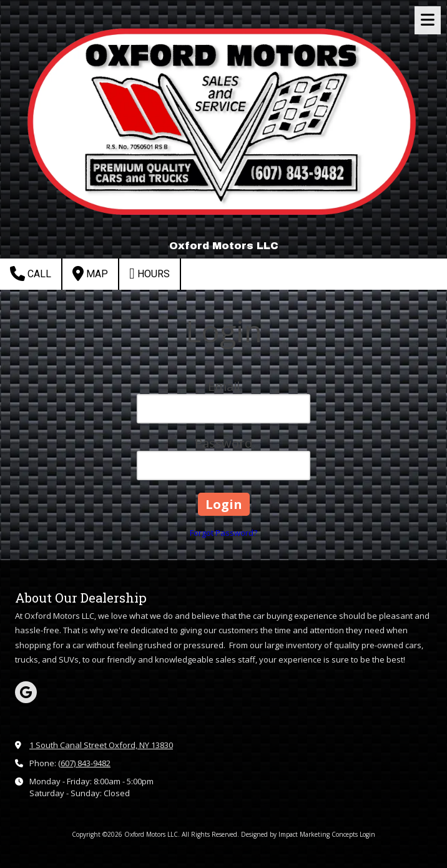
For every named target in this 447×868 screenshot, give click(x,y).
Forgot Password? (223, 533)
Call (31, 274)
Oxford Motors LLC (224, 246)
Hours (150, 274)
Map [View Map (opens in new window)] (90, 274)
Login (367, 834)
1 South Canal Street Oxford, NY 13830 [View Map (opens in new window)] (101, 745)
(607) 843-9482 (84, 763)
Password (223, 443)
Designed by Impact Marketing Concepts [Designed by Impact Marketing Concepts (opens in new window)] (299, 834)
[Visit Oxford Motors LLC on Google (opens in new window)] (26, 692)
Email (224, 386)
